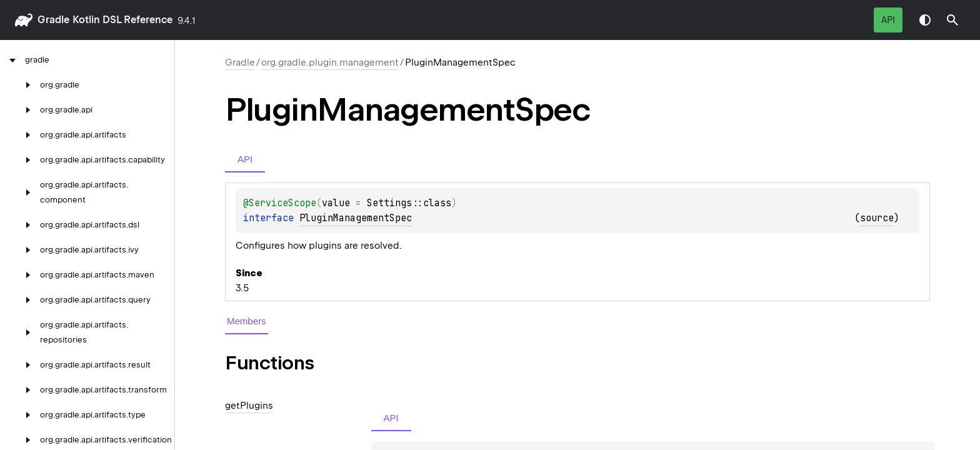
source (877, 218)
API (888, 20)
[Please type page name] (952, 20)
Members (247, 321)
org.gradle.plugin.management (330, 62)
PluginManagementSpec (356, 218)
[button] (952, 20)
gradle (53, 20)
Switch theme (925, 20)
